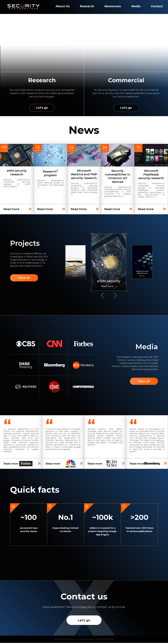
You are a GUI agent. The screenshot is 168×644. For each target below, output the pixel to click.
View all (24, 278)
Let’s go (84, 621)
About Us (63, 6)
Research (87, 6)
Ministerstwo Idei (107, 640)
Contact (157, 6)
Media (136, 6)
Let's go (42, 108)
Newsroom (113, 6)
